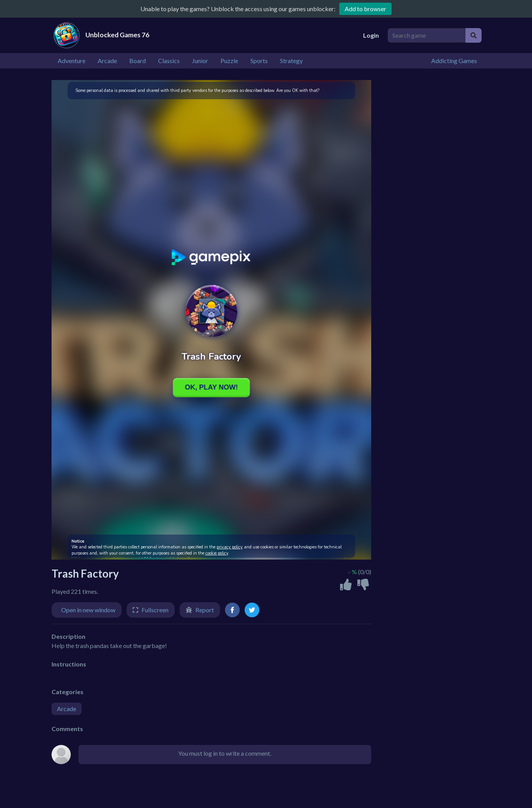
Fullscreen (155, 610)
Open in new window (88, 610)
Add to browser (365, 9)
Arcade (67, 709)
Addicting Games (454, 61)
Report (205, 610)
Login (371, 35)
